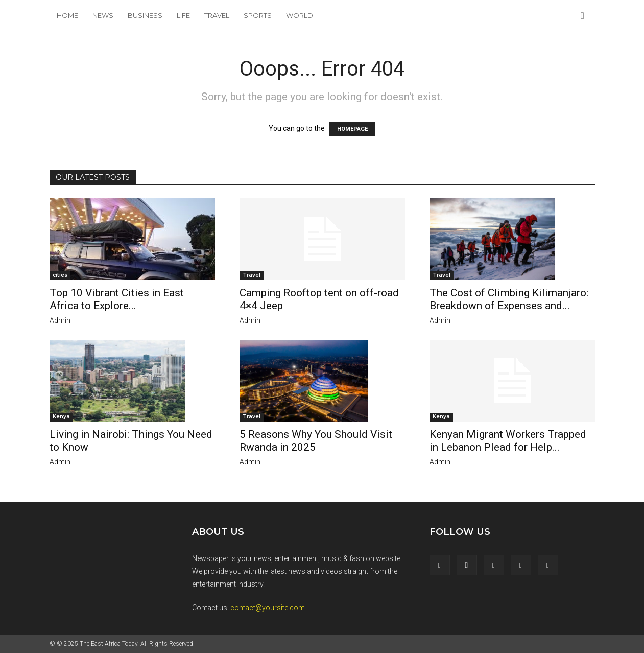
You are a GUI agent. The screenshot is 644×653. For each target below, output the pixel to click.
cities (60, 275)
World (300, 15)
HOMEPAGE (352, 129)
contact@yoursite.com (268, 608)
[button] (583, 16)
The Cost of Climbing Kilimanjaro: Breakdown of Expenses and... (509, 299)
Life (183, 15)
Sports (258, 15)
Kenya (61, 417)
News (103, 15)
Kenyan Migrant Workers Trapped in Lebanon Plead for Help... (508, 441)
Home (67, 15)
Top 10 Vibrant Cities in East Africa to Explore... (117, 299)
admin (60, 320)
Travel (217, 15)
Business (145, 15)
